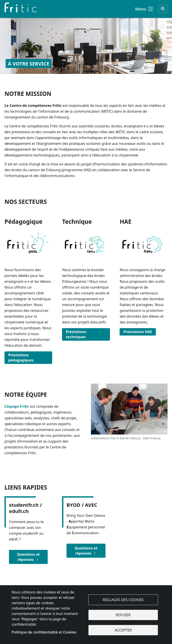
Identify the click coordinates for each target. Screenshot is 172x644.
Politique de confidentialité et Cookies (44, 632)
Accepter (123, 630)
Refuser (123, 615)
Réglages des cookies (123, 600)
